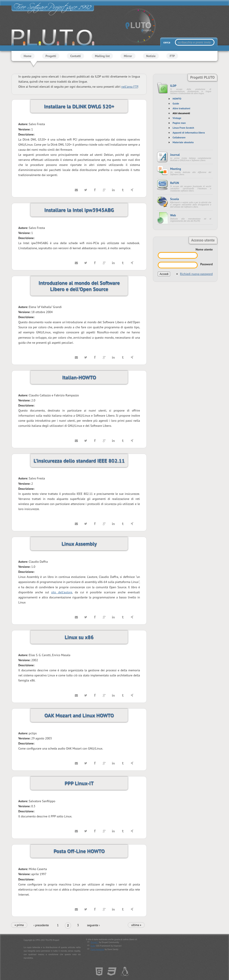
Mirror (128, 56)
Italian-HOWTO (79, 377)
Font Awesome (97, 949)
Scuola (175, 199)
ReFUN (175, 183)
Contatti (75, 56)
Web (173, 215)
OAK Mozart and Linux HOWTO (79, 715)
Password (206, 264)
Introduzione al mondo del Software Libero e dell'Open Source (79, 286)
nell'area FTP (130, 87)
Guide (176, 103)
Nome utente (204, 249)
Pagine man (179, 123)
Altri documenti (181, 113)
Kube (93, 946)
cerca (167, 42)
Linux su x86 (79, 637)
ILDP (173, 86)
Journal (175, 155)
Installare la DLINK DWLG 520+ (79, 106)
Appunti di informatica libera (189, 133)
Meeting (176, 169)
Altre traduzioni (181, 108)
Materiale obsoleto (183, 142)
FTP (172, 56)
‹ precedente (41, 925)
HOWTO (177, 99)
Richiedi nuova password (196, 274)
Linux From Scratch (183, 128)
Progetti (51, 56)
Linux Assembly (79, 544)
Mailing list (102, 56)
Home (27, 56)
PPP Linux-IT (79, 783)
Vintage (177, 118)
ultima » (136, 925)
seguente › (94, 925)
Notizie (151, 56)
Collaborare (179, 137)
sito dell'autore (62, 592)
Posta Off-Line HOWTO (79, 851)
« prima (19, 925)
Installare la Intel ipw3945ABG (79, 210)
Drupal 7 (95, 942)
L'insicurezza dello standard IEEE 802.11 (79, 461)
